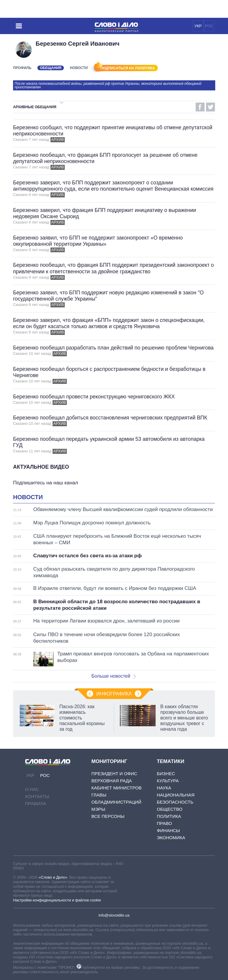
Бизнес (166, 774)
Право (164, 823)
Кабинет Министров (117, 788)
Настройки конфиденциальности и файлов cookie (57, 900)
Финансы (168, 830)
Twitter (210, 107)
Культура (168, 781)
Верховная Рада (112, 781)
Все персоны (108, 816)
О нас (32, 789)
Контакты (37, 796)
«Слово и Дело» (53, 877)
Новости (79, 68)
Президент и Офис (114, 774)
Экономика (171, 838)
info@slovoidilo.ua (114, 915)
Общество (170, 809)
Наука (164, 788)
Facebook (200, 107)
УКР (198, 26)
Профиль (22, 68)
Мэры (98, 809)
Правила (36, 803)
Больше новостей (114, 676)
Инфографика (114, 694)
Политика (169, 816)
